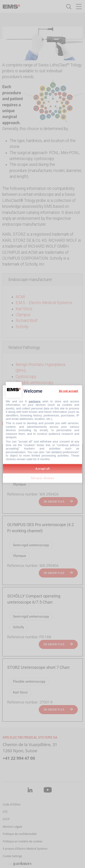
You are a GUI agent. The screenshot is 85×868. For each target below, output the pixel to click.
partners (35, 401)
